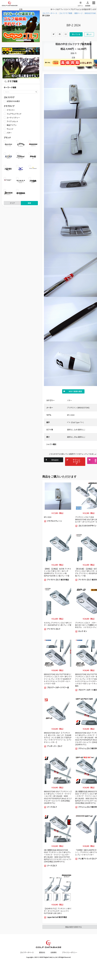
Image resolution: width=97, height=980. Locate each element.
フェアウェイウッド (14, 114)
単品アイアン (12, 125)
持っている (76, 34)
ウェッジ (10, 129)
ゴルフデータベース (50, 13)
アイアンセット (12, 121)
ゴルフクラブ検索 (66, 13)
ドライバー (11, 110)
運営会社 (42, 952)
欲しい (89, 34)
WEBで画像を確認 (72, 391)
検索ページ (78, 13)
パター (9, 133)
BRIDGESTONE (90, 13)
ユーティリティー (13, 118)
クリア (12, 203)
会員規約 (54, 952)
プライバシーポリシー (70, 952)
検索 (29, 203)
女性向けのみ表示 (13, 101)
